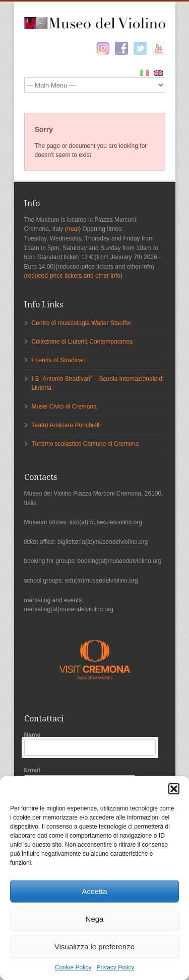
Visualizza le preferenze (94, 947)
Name (95, 744)
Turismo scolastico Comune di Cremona (85, 444)
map (73, 229)
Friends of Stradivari (59, 360)
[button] (174, 789)
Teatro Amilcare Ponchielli (66, 425)
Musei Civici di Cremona (64, 406)
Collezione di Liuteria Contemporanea (82, 342)
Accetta (94, 891)
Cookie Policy (73, 967)
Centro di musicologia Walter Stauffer (82, 323)
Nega (95, 919)
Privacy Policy (116, 967)
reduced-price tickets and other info (73, 276)
